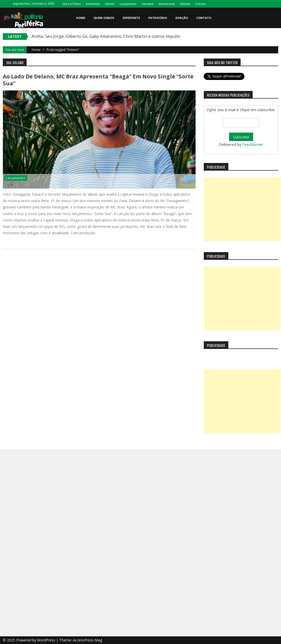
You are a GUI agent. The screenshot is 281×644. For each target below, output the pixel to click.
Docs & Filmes (72, 4)
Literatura (148, 4)
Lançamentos (128, 4)
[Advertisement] (242, 209)
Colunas (200, 4)
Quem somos (104, 18)
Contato (204, 18)
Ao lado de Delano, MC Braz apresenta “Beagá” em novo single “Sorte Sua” (98, 80)
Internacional (167, 4)
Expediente (131, 18)
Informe (110, 4)
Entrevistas (93, 4)
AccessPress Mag (87, 640)
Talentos (185, 4)
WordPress (47, 640)
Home (81, 18)
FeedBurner (253, 144)
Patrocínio (158, 18)
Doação (182, 18)
